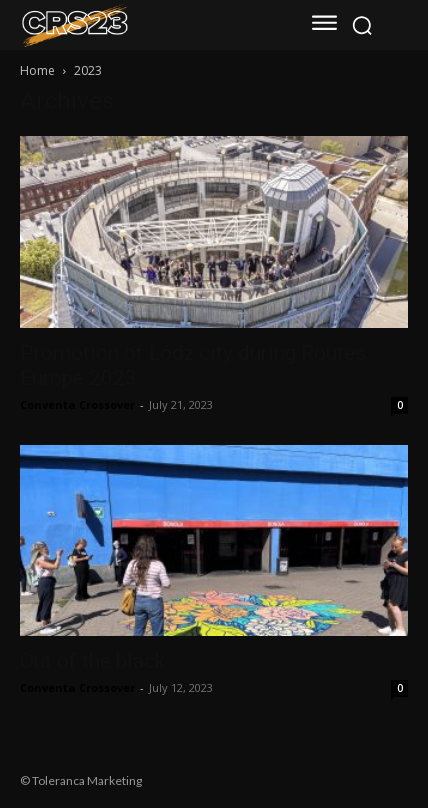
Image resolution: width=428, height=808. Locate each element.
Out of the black (92, 661)
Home (37, 70)
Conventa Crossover (77, 404)
